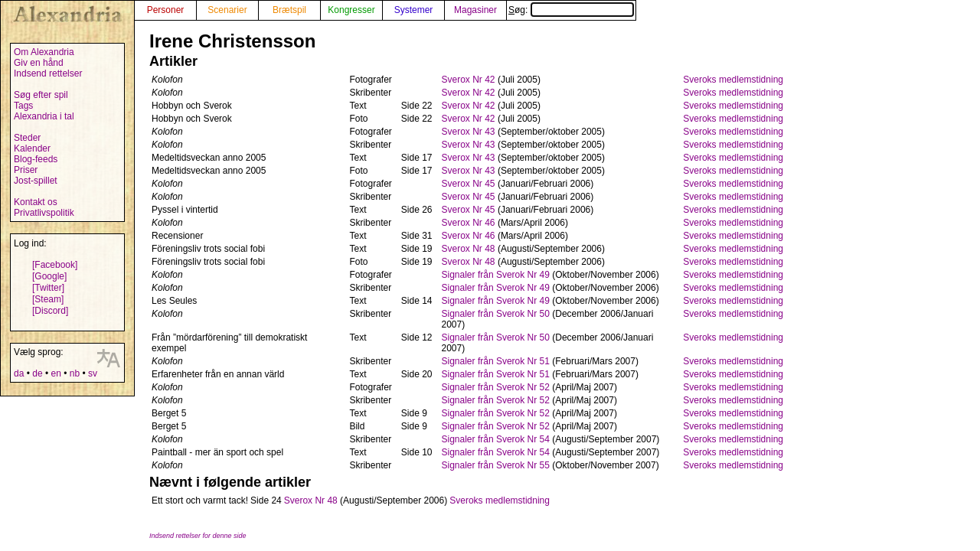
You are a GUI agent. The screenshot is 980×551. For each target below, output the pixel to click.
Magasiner (475, 10)
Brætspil (289, 10)
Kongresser (351, 10)
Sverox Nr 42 (469, 80)
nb (75, 373)
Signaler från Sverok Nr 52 (496, 387)
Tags (23, 106)
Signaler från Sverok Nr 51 (496, 361)
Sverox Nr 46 (469, 223)
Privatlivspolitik (44, 213)
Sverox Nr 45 (469, 184)
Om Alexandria (44, 52)
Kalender (32, 148)
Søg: (571, 10)
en (56, 373)
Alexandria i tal (44, 116)
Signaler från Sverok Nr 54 (496, 439)
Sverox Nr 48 (469, 249)
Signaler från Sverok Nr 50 (496, 314)
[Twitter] (48, 288)
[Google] (49, 276)
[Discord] (50, 311)
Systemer (414, 10)
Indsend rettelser (48, 73)
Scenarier (227, 10)
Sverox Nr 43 (469, 132)
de (37, 373)
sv (93, 373)
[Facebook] (55, 265)
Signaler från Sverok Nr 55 (496, 465)
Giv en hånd (39, 63)
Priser (26, 170)
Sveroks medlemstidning (733, 80)
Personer (166, 10)
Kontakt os (36, 202)
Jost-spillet (36, 181)
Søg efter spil (41, 95)
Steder (27, 138)
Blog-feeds (36, 159)
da (19, 373)
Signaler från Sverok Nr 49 (496, 275)
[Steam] (48, 299)
